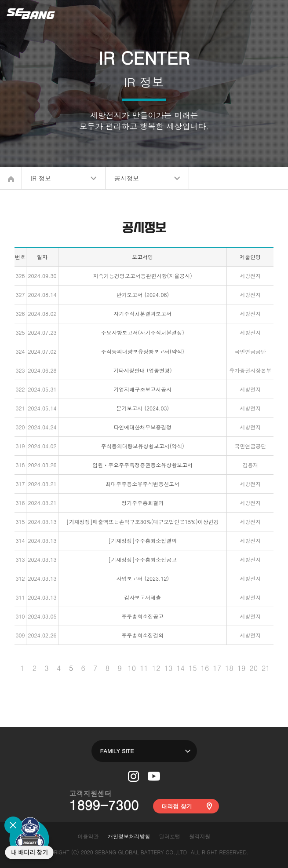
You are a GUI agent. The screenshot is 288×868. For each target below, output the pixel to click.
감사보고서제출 (142, 597)
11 (144, 668)
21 (266, 668)
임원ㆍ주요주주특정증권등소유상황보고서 (142, 465)
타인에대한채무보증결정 (142, 427)
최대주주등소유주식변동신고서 (142, 484)
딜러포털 (170, 836)
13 (169, 668)
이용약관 (88, 836)
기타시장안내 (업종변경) (143, 370)
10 (132, 668)
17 (217, 668)
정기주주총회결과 (142, 503)
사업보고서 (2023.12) (142, 578)
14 (180, 668)
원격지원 (200, 836)
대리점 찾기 (177, 806)
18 (229, 668)
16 (205, 668)
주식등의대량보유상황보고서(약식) (143, 351)
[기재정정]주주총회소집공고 (142, 559)
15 (193, 668)
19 (242, 668)
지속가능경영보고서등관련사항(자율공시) (143, 276)
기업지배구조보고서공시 (142, 389)
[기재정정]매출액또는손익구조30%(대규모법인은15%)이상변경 (143, 522)
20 (253, 668)
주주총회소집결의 (142, 635)
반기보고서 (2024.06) (142, 295)
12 (156, 668)
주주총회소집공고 (142, 616)
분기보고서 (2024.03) (142, 408)
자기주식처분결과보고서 (142, 313)
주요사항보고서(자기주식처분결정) (143, 332)
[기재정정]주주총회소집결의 (142, 540)
